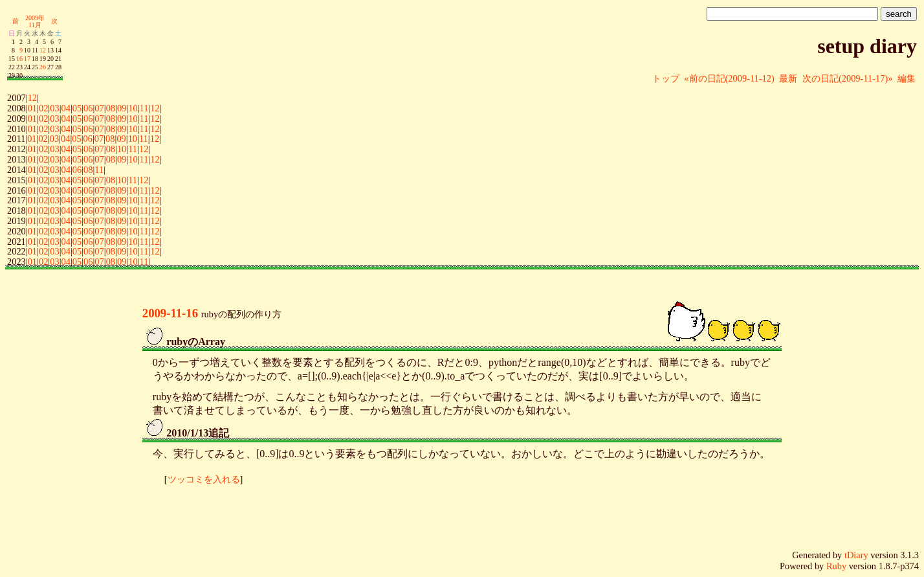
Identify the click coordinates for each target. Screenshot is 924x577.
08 (111, 108)
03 (54, 108)
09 (122, 108)
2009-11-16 (170, 313)
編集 (907, 78)
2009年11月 (35, 21)
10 (133, 108)
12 (43, 50)
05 (77, 108)
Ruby (836, 566)
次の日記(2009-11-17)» (847, 78)
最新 (788, 78)
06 (88, 108)
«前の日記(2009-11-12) (729, 78)
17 (27, 59)
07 (99, 108)
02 (43, 108)
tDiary (856, 555)
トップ (666, 78)
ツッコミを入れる (204, 479)
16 (19, 59)
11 (144, 108)
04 (66, 108)
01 (32, 108)
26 (43, 67)
